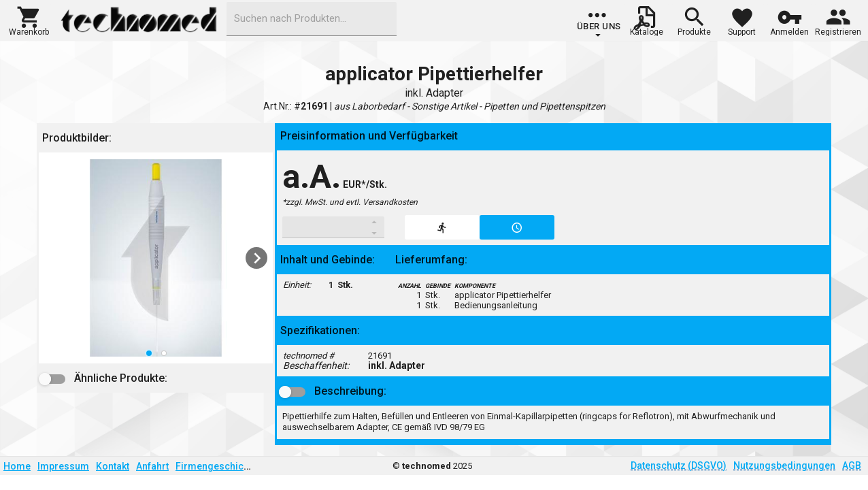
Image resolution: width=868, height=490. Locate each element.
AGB (852, 465)
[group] (599, 24)
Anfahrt (152, 466)
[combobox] (312, 19)
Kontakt (113, 466)
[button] (29, 20)
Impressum (63, 466)
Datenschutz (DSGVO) (679, 465)
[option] (156, 258)
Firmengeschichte (216, 466)
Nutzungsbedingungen (784, 465)
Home (17, 466)
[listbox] (156, 258)
